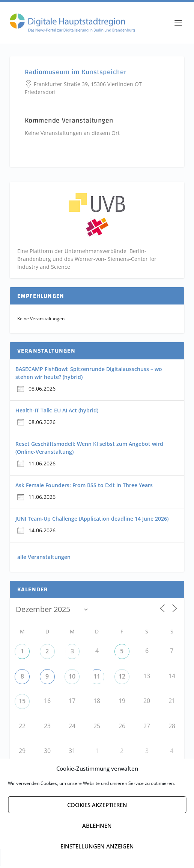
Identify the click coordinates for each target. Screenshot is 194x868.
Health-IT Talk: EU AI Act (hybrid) (57, 413)
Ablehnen (97, 826)
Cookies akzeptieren (97, 805)
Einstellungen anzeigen (97, 846)
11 (97, 679)
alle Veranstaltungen (44, 559)
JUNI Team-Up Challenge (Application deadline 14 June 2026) (92, 521)
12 (122, 679)
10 (72, 679)
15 (22, 703)
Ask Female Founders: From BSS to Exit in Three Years (84, 487)
